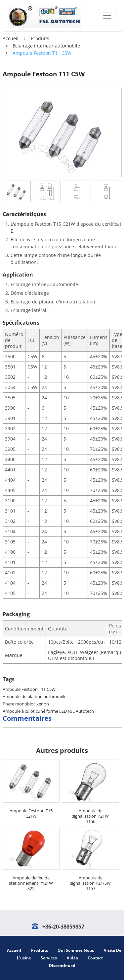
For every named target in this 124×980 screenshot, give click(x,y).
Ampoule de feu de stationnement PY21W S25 (31, 883)
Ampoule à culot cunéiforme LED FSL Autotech (48, 711)
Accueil (11, 38)
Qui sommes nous (76, 950)
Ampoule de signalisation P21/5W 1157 (90, 883)
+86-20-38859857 (63, 927)
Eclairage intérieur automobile (46, 46)
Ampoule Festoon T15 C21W (31, 813)
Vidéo (72, 958)
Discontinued (62, 966)
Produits (40, 38)
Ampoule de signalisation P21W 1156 (90, 816)
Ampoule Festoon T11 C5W (29, 689)
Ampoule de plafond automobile (35, 696)
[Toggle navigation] (107, 16)
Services (49, 958)
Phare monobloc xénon (26, 704)
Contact (95, 958)
